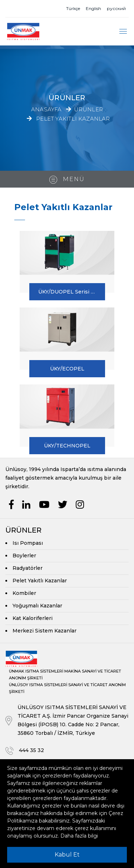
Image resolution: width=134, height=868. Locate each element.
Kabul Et (67, 855)
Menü (67, 180)
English (93, 8)
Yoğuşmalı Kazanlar (37, 606)
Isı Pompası (28, 543)
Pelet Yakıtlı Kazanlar (73, 118)
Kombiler (24, 593)
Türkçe (73, 8)
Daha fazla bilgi (79, 836)
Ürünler (88, 109)
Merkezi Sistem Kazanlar (44, 631)
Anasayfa (46, 109)
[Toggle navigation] (123, 31)
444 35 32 (31, 750)
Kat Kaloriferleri (33, 618)
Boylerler (24, 556)
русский (116, 8)
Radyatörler (28, 568)
